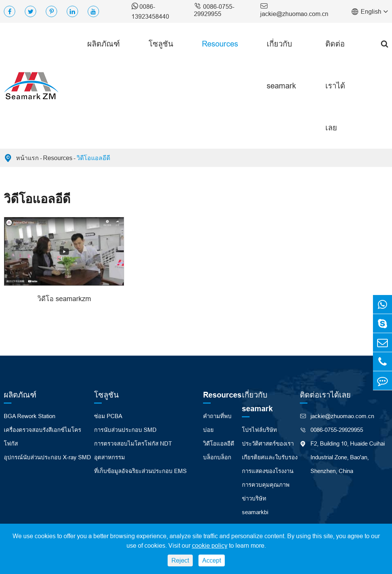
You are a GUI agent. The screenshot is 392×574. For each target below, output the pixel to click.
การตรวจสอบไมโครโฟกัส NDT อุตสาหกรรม (133, 450)
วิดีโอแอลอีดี (93, 158)
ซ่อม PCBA (108, 416)
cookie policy (210, 545)
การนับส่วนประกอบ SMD (125, 430)
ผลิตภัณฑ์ (104, 44)
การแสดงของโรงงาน (268, 471)
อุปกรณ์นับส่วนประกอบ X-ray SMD (47, 457)
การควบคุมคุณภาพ (266, 485)
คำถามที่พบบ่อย (217, 423)
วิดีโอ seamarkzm (64, 299)
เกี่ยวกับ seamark (281, 65)
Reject (180, 560)
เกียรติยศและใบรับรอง (270, 457)
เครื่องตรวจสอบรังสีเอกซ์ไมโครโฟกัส (42, 437)
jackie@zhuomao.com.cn (294, 9)
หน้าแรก (27, 158)
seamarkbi (255, 512)
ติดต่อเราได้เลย (335, 86)
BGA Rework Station (30, 416)
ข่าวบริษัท (254, 498)
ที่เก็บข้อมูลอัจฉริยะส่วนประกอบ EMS (140, 471)
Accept (212, 560)
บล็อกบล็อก (217, 457)
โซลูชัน (161, 44)
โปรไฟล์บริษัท (259, 430)
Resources (220, 44)
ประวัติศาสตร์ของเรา (268, 443)
